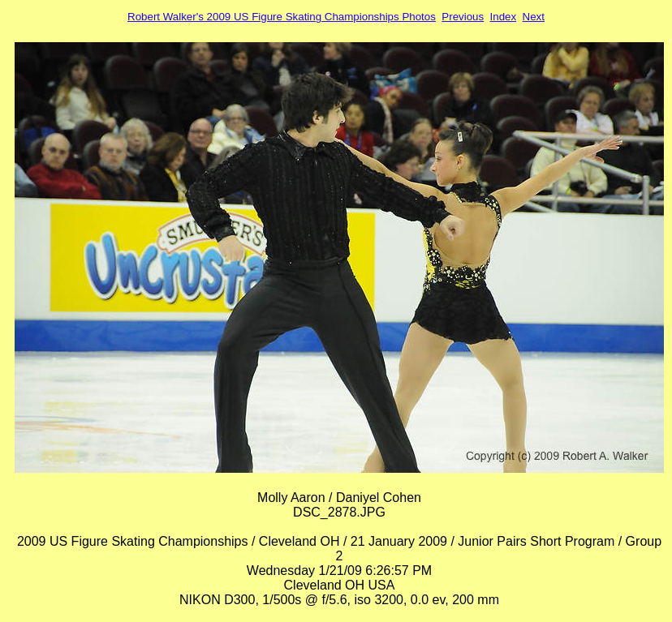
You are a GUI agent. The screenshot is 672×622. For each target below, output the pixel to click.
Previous (463, 17)
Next (534, 17)
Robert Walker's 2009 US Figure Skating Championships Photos (282, 17)
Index (504, 17)
